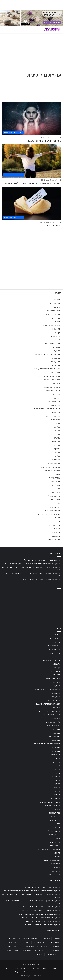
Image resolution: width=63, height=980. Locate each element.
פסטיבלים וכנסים (54, 485)
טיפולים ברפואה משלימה (52, 380)
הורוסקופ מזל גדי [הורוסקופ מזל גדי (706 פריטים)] (11, 942)
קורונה (58, 503)
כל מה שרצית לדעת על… (52, 387)
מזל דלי (57, 434)
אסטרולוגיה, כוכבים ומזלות (51, 325)
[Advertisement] (31, 245)
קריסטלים (57, 518)
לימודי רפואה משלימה (53, 416)
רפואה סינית (56, 532)
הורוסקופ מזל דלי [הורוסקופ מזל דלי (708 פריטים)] (55, 946)
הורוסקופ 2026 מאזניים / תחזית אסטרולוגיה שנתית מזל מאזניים (40, 914)
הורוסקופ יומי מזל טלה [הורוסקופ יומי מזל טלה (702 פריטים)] (54, 942)
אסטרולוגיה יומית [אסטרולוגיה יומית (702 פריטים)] (45, 938)
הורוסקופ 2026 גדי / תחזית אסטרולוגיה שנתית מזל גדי (43, 925)
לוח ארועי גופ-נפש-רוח (53, 391)
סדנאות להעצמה (54, 482)
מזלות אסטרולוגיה (54, 463)
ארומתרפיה (56, 329)
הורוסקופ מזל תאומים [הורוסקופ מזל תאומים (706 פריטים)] (13, 950)
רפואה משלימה (55, 529)
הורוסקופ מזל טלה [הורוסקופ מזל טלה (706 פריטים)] (42, 946)
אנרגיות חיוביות (55, 318)
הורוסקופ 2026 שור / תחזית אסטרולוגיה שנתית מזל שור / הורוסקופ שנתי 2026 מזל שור (32, 564)
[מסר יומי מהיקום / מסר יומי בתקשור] (31, 119)
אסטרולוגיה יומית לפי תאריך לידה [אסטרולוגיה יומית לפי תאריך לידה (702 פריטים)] (28, 938)
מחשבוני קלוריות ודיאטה (52, 471)
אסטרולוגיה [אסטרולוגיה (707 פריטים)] (57, 938)
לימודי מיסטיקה (55, 405)
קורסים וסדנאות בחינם (53, 511)
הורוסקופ (57, 351)
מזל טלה (57, 438)
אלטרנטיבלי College (53, 314)
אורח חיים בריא (55, 303)
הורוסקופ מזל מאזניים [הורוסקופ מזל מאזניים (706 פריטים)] (28, 946)
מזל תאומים (56, 460)
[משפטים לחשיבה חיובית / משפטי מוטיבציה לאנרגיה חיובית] (31, 161)
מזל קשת (57, 452)
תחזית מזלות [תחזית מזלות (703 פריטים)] (40, 954)
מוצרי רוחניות (55, 420)
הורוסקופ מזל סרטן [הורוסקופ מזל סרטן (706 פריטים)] (13, 946)
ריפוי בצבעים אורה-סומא (52, 525)
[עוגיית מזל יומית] (31, 203)
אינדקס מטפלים (32, 972)
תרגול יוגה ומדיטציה (53, 540)
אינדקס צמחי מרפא (54, 311)
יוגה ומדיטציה (55, 383)
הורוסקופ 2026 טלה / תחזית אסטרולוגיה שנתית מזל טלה (42, 560)
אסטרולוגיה (56, 322)
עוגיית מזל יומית (53, 226)
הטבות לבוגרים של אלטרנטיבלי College (47, 369)
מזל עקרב (57, 449)
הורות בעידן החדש (54, 365)
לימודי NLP (56, 394)
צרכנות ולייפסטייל (54, 496)
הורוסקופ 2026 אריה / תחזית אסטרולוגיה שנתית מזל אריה (41, 579)
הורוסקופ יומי (56, 358)
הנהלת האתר (56, 138)
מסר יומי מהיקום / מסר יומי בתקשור (44, 141)
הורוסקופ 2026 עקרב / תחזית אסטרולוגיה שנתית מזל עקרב (41, 918)
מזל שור (57, 456)
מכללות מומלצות (55, 478)
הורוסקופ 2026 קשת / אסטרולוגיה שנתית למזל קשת (43, 921)
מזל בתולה (56, 427)
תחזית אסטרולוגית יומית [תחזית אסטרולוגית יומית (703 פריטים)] (53, 954)
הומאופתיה (56, 347)
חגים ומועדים (56, 373)
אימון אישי (57, 307)
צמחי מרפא (56, 492)
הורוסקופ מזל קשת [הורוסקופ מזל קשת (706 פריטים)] (41, 950)
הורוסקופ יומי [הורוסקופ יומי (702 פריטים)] (12, 938)
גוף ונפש (57, 333)
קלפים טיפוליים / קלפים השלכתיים (49, 514)
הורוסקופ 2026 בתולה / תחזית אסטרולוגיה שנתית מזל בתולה (40, 910)
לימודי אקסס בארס (54, 402)
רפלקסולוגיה (56, 536)
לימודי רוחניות (55, 413)
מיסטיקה (57, 474)
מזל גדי (57, 431)
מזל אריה (57, 423)
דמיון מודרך (56, 340)
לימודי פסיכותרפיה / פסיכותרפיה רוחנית (47, 409)
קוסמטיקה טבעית (54, 500)
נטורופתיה (43, 968)
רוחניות (57, 522)
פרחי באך (57, 489)
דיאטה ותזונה (56, 336)
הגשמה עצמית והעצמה (52, 343)
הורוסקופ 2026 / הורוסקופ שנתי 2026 (47, 354)
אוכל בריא (57, 300)
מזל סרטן (57, 445)
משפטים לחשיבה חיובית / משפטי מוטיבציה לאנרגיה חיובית (32, 183)
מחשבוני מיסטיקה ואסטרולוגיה (50, 467)
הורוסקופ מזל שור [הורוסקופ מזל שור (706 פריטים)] (27, 950)
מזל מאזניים (56, 442)
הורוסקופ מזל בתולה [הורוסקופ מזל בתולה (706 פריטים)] (25, 942)
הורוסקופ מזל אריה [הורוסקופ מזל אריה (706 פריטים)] (39, 942)
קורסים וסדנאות (55, 507)
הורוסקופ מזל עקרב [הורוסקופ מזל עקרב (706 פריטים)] (55, 950)
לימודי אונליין (56, 398)
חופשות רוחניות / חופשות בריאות (49, 376)
